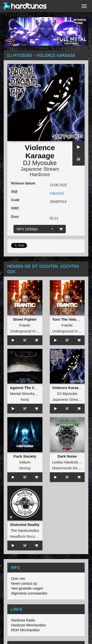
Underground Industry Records (35, 331)
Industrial (57, 193)
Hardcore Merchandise (28, 625)
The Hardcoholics (25, 530)
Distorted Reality (25, 525)
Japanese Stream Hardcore (40, 172)
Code (15, 200)
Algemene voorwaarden (29, 593)
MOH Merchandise (25, 630)
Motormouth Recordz (69, 468)
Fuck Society (25, 456)
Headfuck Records (25, 536)
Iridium (25, 462)
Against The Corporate (30, 388)
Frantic (25, 325)
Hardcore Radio (23, 620)
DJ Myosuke (40, 163)
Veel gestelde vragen (27, 588)
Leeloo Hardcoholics (69, 462)
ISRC (15, 208)
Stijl (14, 192)
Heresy (25, 468)
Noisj (25, 399)
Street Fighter (25, 319)
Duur (15, 217)
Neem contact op (24, 583)
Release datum (23, 183)
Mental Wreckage (24, 394)
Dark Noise (67, 456)
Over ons (18, 579)
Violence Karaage (68, 388)
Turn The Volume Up (70, 319)
